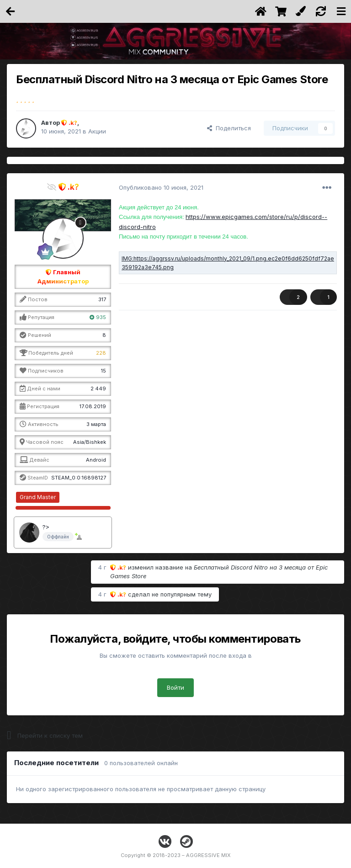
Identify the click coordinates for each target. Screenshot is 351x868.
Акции (97, 131)
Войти (175, 687)
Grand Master (38, 497)
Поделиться (229, 128)
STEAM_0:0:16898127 (79, 478)
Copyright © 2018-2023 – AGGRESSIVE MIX (176, 855)
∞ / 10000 (95, 497)
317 (102, 299)
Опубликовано (161, 187)
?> (46, 527)
